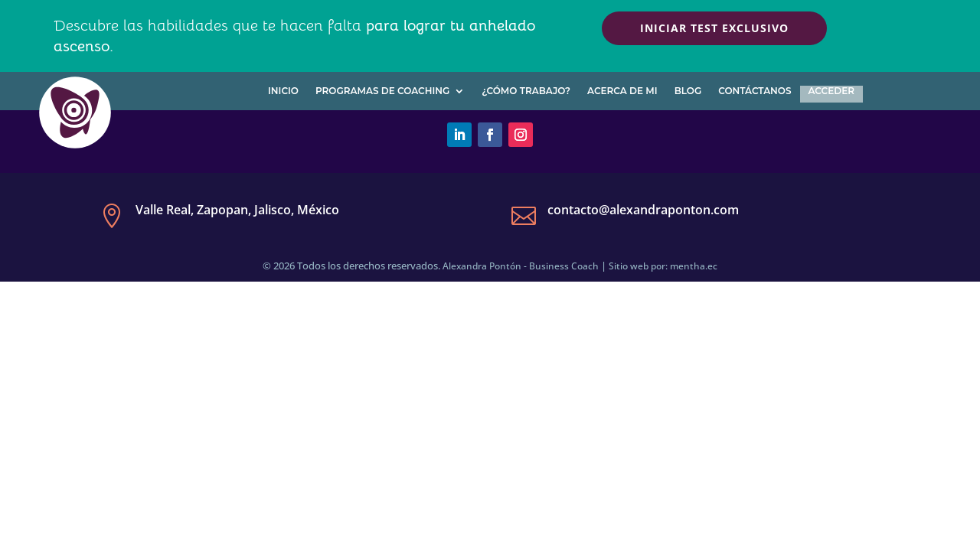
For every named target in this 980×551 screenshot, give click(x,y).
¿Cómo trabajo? (526, 91)
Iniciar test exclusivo (714, 28)
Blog (688, 91)
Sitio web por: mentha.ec (663, 266)
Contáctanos (755, 91)
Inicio (283, 91)
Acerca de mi (622, 91)
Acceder (831, 91)
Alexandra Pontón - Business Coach (521, 266)
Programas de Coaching (382, 91)
